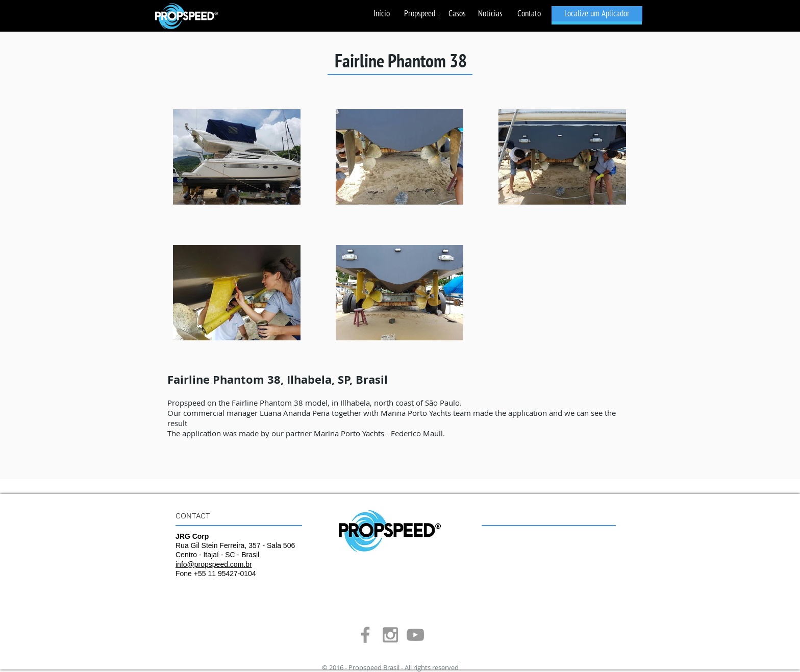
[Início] (381, 14)
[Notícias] (490, 14)
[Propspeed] (420, 14)
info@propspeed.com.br (214, 564)
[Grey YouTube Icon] (415, 635)
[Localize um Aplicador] (597, 14)
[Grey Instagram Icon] (390, 635)
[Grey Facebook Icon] (365, 635)
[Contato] (529, 14)
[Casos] (457, 14)
